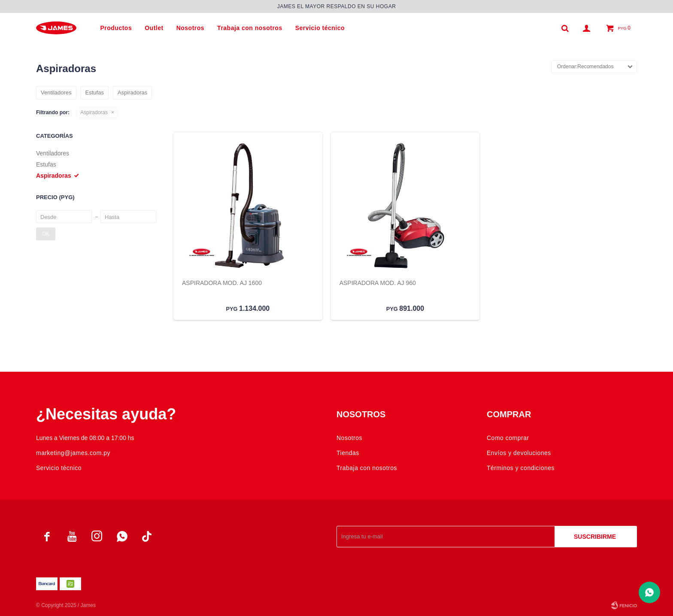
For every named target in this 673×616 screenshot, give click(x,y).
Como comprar (508, 438)
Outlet (154, 28)
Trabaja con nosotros (250, 28)
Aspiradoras (94, 112)
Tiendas (348, 453)
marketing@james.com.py (73, 453)
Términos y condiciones (521, 468)
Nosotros (190, 28)
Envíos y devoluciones (519, 453)
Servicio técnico (320, 28)
